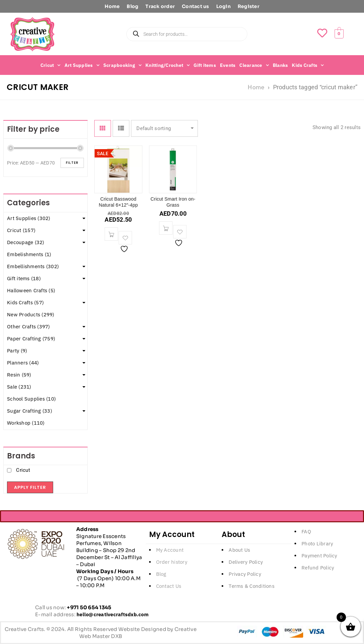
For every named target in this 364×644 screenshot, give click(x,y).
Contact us (196, 6)
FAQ (306, 531)
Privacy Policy (245, 574)
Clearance (254, 65)
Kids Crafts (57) (25, 302)
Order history (172, 562)
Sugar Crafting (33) (30, 411)
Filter (72, 163)
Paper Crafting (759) (31, 339)
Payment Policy (319, 556)
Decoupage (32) (26, 242)
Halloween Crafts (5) (31, 290)
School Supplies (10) (31, 399)
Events (228, 65)
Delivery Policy (246, 562)
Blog (133, 6)
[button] (111, 234)
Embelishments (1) (29, 254)
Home (112, 6)
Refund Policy (318, 568)
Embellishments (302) (33, 266)
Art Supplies (82, 65)
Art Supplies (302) (29, 218)
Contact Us (169, 586)
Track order (160, 6)
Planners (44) (23, 363)
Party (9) (17, 351)
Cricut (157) (21, 230)
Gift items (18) (24, 278)
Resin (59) (19, 375)
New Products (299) (31, 314)
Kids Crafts (308, 65)
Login (223, 6)
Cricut (50, 65)
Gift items (205, 65)
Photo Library (317, 544)
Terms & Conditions (252, 586)
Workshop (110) (26, 423)
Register (249, 6)
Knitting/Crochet (167, 65)
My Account (170, 550)
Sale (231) (19, 387)
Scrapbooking (122, 65)
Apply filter (30, 487)
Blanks (280, 65)
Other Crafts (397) (29, 327)
